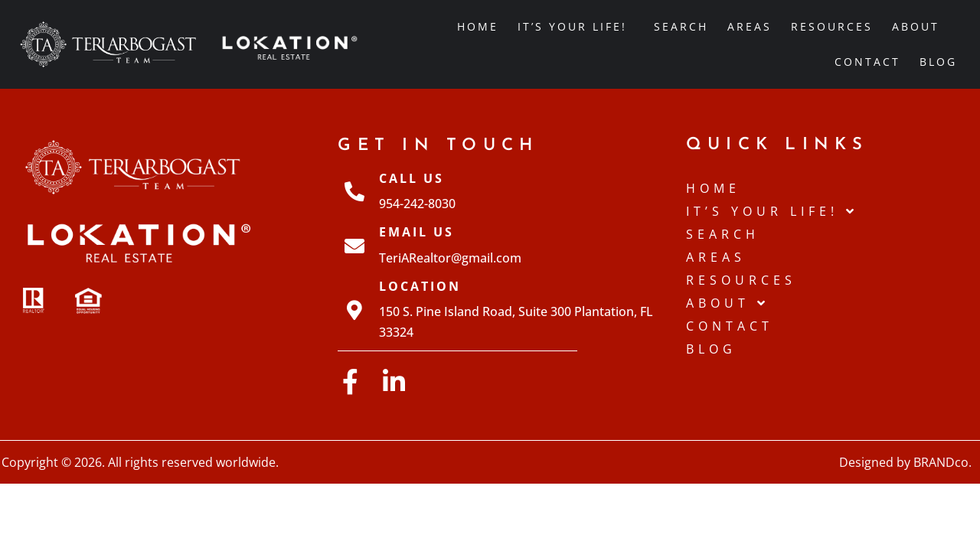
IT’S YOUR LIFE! (576, 27)
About (920, 27)
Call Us (412, 178)
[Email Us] (354, 246)
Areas (750, 26)
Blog (938, 62)
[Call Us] (354, 191)
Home (478, 26)
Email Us (416, 232)
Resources (832, 26)
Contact (867, 62)
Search (681, 26)
